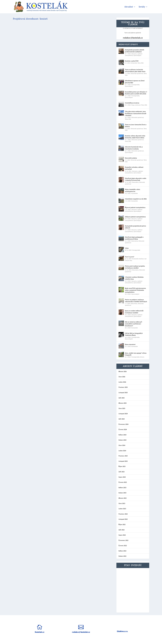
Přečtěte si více (23, 56)
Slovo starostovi (130, 344)
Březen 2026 (123, 371)
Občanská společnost (137, 74)
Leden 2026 (122, 382)
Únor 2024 (122, 445)
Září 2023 (122, 472)
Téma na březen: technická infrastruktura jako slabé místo (135, 71)
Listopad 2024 (123, 414)
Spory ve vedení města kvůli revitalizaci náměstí (134, 312)
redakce (30, 35)
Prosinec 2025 (123, 387)
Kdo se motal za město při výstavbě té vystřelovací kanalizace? (134, 324)
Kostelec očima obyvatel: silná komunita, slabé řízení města (135, 137)
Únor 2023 (122, 503)
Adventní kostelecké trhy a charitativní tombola (134, 148)
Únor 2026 (122, 377)
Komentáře (134, 63)
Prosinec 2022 (123, 514)
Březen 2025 (123, 403)
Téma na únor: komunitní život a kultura (136, 126)
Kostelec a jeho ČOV (132, 61)
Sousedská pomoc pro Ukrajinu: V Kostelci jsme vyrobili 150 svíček (136, 93)
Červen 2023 (123, 482)
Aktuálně (129, 7)
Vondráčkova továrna (132, 103)
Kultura (142, 357)
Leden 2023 (122, 509)
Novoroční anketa (131, 158)
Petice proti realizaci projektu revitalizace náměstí (135, 267)
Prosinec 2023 (123, 456)
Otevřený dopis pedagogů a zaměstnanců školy (134, 238)
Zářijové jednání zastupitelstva (135, 217)
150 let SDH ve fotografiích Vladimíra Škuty (134, 334)
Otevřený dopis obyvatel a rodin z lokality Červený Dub (136, 179)
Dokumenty (135, 182)
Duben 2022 (122, 556)
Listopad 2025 (123, 393)
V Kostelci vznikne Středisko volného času (134, 278)
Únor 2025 (122, 408)
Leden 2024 (122, 451)
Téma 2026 (140, 63)
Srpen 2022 (122, 535)
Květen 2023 (122, 488)
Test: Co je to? (130, 257)
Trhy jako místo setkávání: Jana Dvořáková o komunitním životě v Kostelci (136, 113)
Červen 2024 (123, 429)
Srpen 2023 (122, 477)
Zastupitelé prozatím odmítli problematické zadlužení (135, 51)
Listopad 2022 (123, 519)
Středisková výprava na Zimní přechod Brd (135, 82)
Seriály (142, 7)
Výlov (127, 248)
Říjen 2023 (122, 466)
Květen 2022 (122, 551)
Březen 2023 (123, 498)
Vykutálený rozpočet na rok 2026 (136, 199)
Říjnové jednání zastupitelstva (135, 208)
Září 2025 (122, 398)
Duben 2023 (122, 493)
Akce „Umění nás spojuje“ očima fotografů (136, 354)
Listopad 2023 (123, 461)
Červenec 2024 (123, 424)
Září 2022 (122, 530)
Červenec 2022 (123, 540)
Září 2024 (122, 419)
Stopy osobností (136, 105)
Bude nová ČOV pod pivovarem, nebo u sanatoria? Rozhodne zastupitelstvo (135, 290)
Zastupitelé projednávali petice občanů (135, 227)
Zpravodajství (137, 55)
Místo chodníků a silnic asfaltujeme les (133, 190)
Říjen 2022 (122, 525)
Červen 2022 (123, 546)
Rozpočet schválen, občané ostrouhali (134, 168)
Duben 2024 (122, 440)
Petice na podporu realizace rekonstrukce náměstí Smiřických (136, 301)
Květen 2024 (122, 435)
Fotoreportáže (135, 85)
